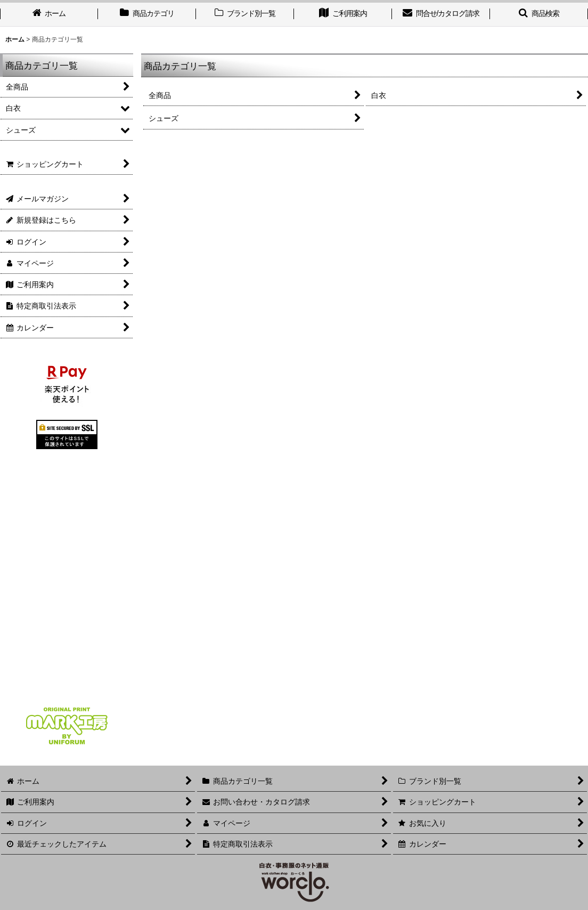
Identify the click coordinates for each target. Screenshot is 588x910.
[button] (539, 14)
